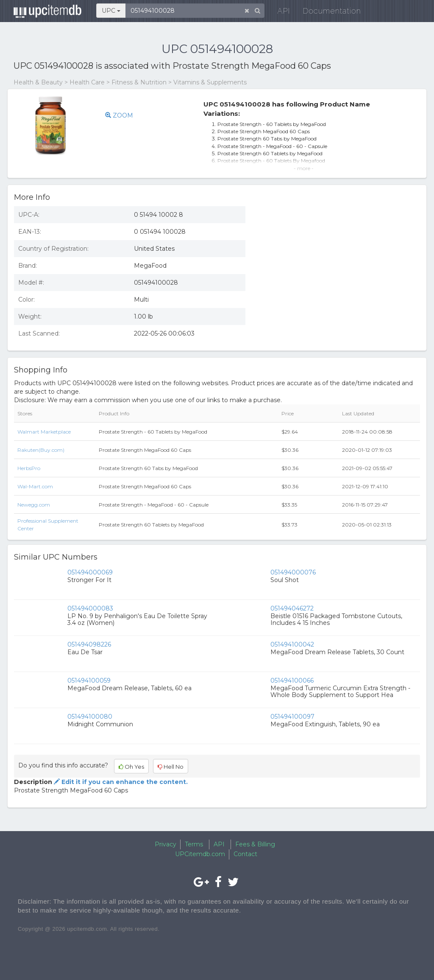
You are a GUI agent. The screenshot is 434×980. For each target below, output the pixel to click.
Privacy (166, 844)
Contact (245, 854)
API (279, 13)
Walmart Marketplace (44, 432)
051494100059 (89, 680)
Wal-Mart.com (35, 486)
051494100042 (292, 644)
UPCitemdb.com (200, 854)
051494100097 (292, 717)
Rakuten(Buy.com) (41, 450)
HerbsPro (29, 468)
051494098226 (89, 644)
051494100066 (292, 680)
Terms (194, 844)
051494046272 (292, 608)
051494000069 (90, 572)
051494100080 (90, 717)
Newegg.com (34, 505)
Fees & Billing (255, 844)
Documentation (327, 13)
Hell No (171, 767)
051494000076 (293, 572)
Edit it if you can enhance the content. (120, 782)
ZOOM (119, 115)
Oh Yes (131, 767)
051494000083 (90, 608)
